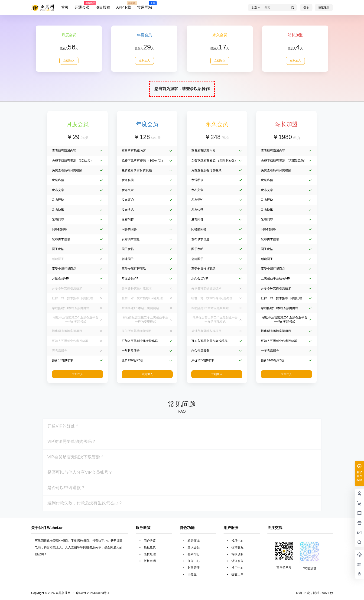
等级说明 (237, 554)
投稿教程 (237, 547)
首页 (65, 7)
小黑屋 (192, 574)
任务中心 (194, 561)
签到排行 (194, 554)
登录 (306, 7)
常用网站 (145, 5)
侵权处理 (150, 554)
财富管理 (194, 568)
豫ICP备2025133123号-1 (93, 593)
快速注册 (324, 7)
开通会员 (82, 5)
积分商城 (194, 541)
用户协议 (150, 541)
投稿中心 (237, 541)
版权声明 (150, 561)
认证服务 (237, 561)
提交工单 (237, 574)
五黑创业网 (63, 593)
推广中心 (237, 568)
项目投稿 (103, 7)
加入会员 (194, 547)
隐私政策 (150, 547)
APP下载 (124, 5)
